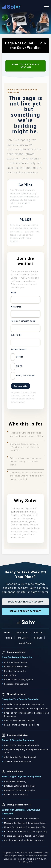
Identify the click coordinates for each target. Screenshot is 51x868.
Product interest (18, 350)
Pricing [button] (8, 638)
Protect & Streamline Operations (18, 740)
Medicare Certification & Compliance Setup (25, 823)
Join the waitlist (21, 386)
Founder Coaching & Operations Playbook (24, 836)
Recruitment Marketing (15, 782)
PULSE (17, 366)
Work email (16, 307)
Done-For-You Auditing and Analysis (21, 745)
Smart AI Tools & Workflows (18, 761)
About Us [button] (38, 633)
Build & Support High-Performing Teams (22, 777)
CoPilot (17, 357)
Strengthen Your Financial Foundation (21, 699)
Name (13, 293)
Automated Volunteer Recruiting (20, 790)
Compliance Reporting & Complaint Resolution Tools (26, 751)
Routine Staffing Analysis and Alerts (22, 725)
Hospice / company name (23, 321)
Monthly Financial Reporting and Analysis (24, 704)
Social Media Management (17, 667)
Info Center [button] (23, 638)
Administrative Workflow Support (20, 757)
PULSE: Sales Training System (18, 680)
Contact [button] (38, 638)
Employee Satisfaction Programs (20, 786)
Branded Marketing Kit (15, 671)
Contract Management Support (19, 721)
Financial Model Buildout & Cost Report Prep (26, 832)
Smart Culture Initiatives (16, 795)
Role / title (16, 335)
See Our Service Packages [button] (26, 611)
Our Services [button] (22, 633)
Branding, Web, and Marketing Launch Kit (24, 840)
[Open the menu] (46, 7)
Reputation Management (16, 684)
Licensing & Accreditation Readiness (22, 819)
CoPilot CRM (10, 675)
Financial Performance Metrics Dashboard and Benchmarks (27, 715)
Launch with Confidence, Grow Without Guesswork (21, 812)
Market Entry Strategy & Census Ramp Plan (25, 827)
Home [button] (7, 633)
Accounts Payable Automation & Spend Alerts (26, 709)
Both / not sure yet (23, 376)
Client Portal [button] (25, 643)
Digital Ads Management (16, 662)
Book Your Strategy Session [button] (26, 66)
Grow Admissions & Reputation (17, 657)
